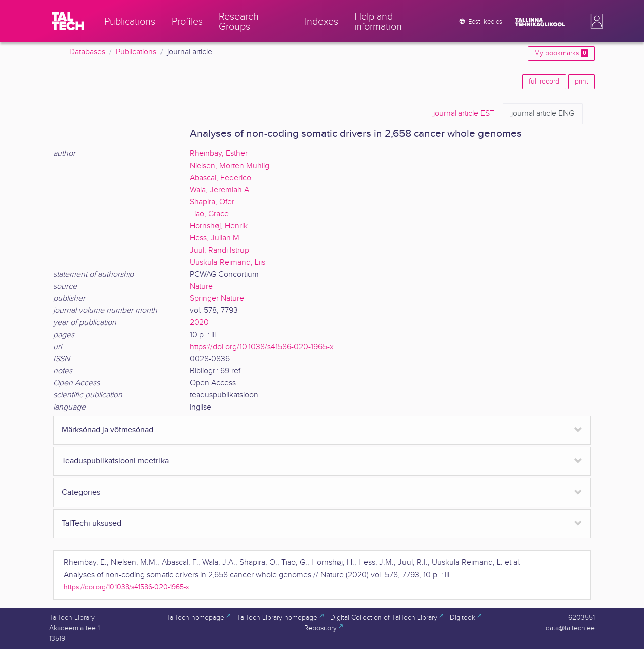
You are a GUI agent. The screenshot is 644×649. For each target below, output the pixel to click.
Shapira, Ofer (212, 202)
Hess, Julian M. (216, 238)
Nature (201, 287)
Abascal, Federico (220, 178)
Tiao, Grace (209, 214)
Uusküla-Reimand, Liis (227, 262)
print (581, 82)
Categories (81, 492)
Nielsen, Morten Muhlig (229, 166)
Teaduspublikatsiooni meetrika (115, 461)
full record (544, 82)
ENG (543, 114)
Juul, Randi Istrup (219, 250)
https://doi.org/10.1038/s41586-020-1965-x (262, 347)
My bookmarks (561, 53)
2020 (199, 323)
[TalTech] (68, 21)
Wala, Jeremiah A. (220, 190)
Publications (136, 52)
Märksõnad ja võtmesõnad (108, 430)
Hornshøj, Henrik (219, 226)
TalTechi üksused (92, 523)
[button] (595, 21)
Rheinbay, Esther (219, 154)
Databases (87, 52)
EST (464, 114)
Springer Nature (217, 299)
